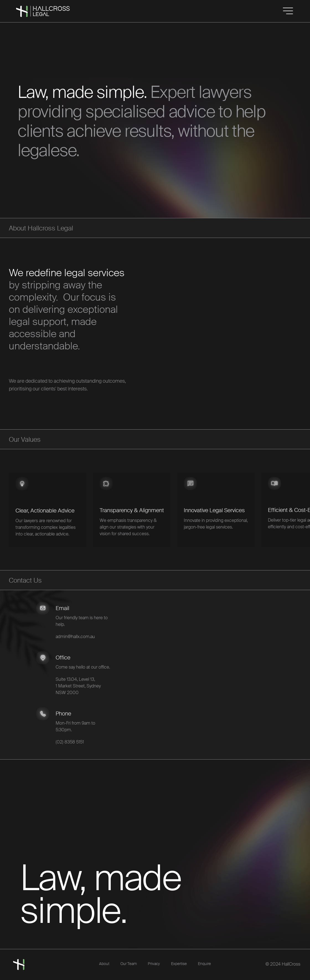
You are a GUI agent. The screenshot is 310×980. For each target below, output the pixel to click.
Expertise (179, 964)
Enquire (204, 964)
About (104, 964)
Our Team (129, 964)
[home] (16, 5)
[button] (288, 11)
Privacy (154, 964)
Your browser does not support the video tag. (196, 333)
